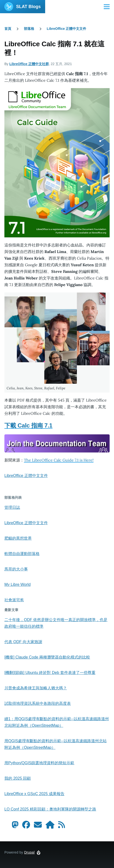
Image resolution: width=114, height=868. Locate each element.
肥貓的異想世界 (18, 538)
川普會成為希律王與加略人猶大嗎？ (36, 688)
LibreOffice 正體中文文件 (67, 29)
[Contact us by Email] (38, 826)
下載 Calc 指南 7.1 (28, 425)
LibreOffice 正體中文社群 (29, 64)
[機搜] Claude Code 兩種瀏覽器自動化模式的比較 (47, 657)
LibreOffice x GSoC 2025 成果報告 (34, 794)
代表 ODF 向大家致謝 (23, 642)
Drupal (29, 852)
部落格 (29, 29)
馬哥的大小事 (16, 569)
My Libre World (17, 584)
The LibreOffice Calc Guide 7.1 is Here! (59, 460)
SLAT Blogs (28, 7)
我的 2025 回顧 (18, 778)
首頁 (8, 29)
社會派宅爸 (14, 600)
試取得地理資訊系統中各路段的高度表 (38, 703)
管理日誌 (12, 507)
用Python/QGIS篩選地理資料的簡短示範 (39, 763)
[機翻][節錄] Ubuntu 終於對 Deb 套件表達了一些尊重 (50, 673)
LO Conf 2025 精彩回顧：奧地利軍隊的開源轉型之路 (50, 809)
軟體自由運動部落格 (22, 554)
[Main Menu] (107, 7)
